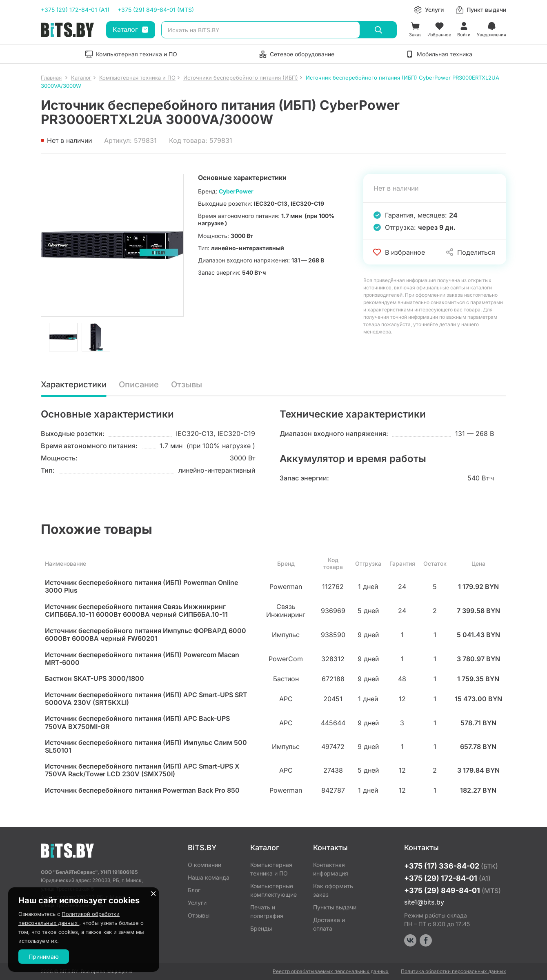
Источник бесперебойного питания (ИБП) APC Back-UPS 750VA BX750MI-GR (137, 722)
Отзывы (187, 385)
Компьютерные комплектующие (273, 890)
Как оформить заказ (333, 890)
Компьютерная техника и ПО (271, 869)
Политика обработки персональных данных (454, 971)
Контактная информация (331, 869)
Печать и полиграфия (267, 911)
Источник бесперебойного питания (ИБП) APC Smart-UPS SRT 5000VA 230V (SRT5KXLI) (146, 699)
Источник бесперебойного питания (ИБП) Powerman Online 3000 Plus (141, 587)
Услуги (197, 903)
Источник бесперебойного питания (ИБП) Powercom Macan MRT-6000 (142, 659)
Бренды (261, 928)
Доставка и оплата (329, 924)
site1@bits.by (424, 902)
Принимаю (44, 957)
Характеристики (74, 385)
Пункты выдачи (335, 907)
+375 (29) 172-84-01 (447, 878)
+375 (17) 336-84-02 (451, 866)
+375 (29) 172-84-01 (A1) (75, 10)
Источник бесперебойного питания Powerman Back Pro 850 (142, 790)
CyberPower (236, 191)
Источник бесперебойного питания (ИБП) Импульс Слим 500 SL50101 (146, 747)
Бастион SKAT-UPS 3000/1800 (95, 679)
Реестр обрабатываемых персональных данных (331, 971)
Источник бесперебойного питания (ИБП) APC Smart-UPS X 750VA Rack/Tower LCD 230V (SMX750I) (142, 770)
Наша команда (209, 877)
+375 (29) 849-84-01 (452, 890)
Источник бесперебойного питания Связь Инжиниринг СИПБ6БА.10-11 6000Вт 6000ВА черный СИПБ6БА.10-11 (136, 611)
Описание (139, 385)
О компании (205, 865)
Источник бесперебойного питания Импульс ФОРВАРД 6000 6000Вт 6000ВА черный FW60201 (146, 635)
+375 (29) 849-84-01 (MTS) (156, 10)
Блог (194, 890)
